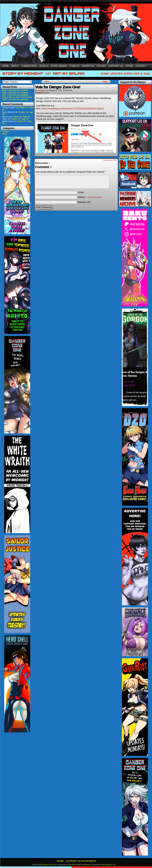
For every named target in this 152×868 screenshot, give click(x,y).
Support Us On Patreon (81, 861)
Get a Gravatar (95, 197)
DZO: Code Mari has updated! (15, 90)
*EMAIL (89, 197)
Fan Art (101, 66)
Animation (88, 66)
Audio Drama (59, 66)
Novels (44, 66)
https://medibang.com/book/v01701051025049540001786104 (73, 109)
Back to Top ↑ (112, 865)
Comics (6, 132)
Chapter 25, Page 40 (21, 117)
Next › (106, 82)
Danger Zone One (49, 865)
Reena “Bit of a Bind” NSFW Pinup (17, 97)
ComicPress (86, 865)
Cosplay (74, 66)
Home (6, 66)
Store (129, 66)
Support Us (116, 66)
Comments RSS (110, 160)
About (15, 66)
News (5, 134)
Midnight (42, 90)
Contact (141, 66)
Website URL (84, 202)
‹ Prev (46, 82)
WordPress (72, 865)
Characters (29, 66)
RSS (103, 865)
